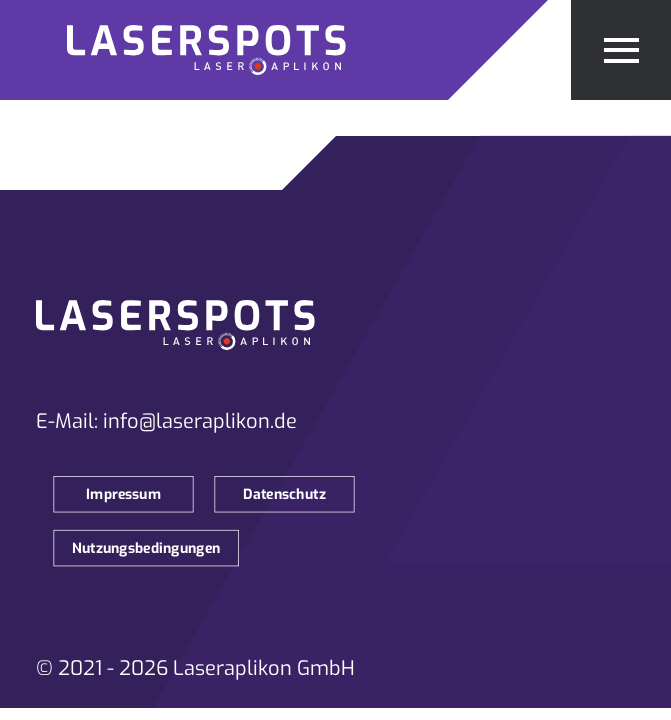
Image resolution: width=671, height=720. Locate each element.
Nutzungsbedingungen (146, 548)
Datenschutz (284, 494)
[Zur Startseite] (224, 50)
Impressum (123, 494)
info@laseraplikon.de (200, 421)
